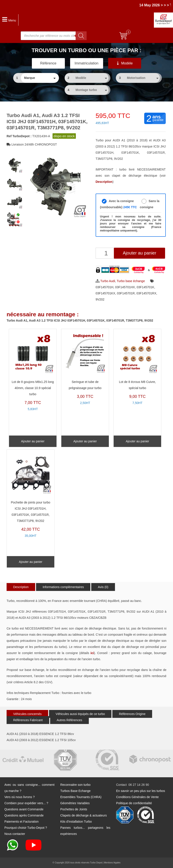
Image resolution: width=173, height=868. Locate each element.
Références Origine (132, 714)
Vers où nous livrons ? (20, 797)
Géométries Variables (75, 803)
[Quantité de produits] (107, 253)
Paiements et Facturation (22, 822)
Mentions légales (112, 863)
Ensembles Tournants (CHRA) (81, 797)
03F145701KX (106, 293)
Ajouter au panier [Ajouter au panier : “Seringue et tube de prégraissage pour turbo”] (85, 441)
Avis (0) (103, 587)
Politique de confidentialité (134, 803)
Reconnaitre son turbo (75, 785)
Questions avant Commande (24, 809)
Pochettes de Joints (74, 809)
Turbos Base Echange (75, 791)
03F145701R (126, 293)
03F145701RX (146, 293)
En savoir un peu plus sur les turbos (141, 791)
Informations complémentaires (63, 587)
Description (21, 587)
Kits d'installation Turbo (76, 822)
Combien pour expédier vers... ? (26, 803)
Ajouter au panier (140, 253)
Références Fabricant (28, 720)
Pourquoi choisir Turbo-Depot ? (26, 828)
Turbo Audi (108, 281)
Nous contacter (15, 834)
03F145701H (105, 287)
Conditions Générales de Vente (137, 797)
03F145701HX (125, 287)
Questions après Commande (24, 815)
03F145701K (145, 287)
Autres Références (69, 720)
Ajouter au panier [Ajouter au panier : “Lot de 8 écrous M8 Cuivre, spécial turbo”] (137, 441)
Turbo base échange (131, 281)
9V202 (100, 299)
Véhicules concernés (27, 714)
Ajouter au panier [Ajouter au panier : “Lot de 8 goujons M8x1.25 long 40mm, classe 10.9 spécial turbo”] (33, 441)
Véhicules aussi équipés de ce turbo (80, 714)
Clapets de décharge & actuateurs (84, 815)
